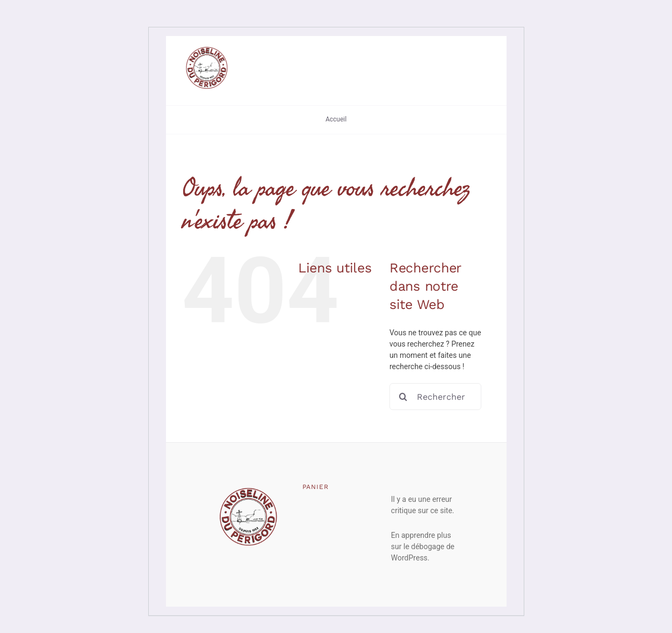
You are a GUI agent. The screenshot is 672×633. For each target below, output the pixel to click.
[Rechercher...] (435, 397)
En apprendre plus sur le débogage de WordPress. (423, 546)
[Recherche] (403, 397)
